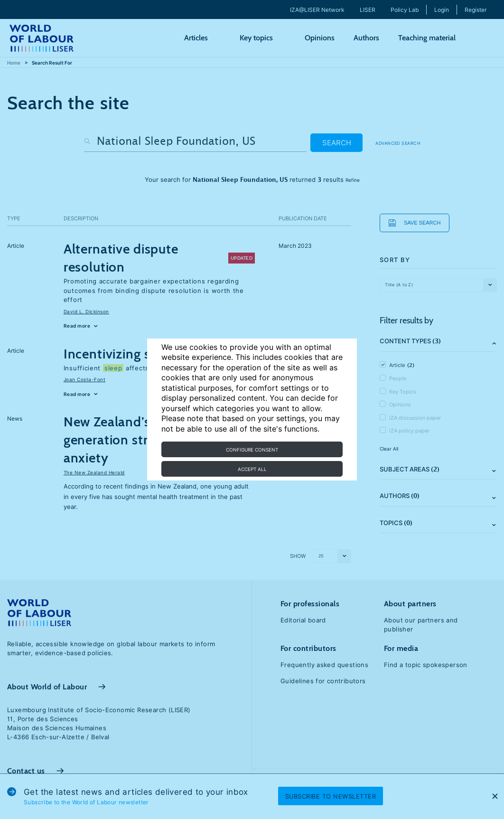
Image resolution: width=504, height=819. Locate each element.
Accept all (252, 469)
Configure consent (252, 450)
